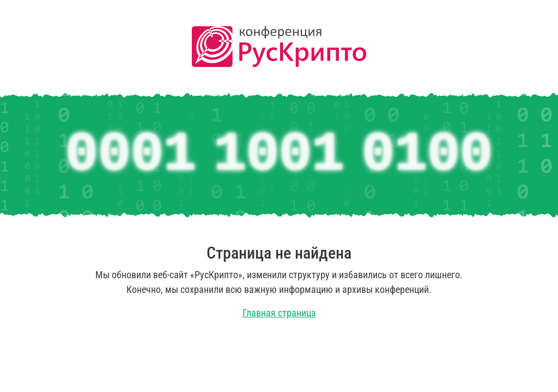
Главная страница (279, 313)
